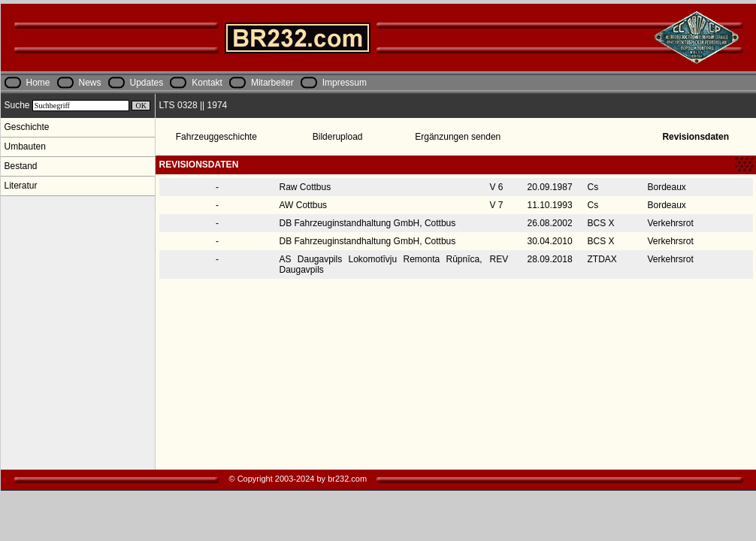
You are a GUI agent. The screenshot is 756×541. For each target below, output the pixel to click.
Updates (147, 83)
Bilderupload (338, 137)
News (90, 83)
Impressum (345, 83)
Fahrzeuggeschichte (216, 137)
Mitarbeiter (272, 83)
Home (38, 83)
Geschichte (27, 127)
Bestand (21, 166)
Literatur (21, 186)
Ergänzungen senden (458, 137)
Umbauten (25, 147)
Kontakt (207, 83)
